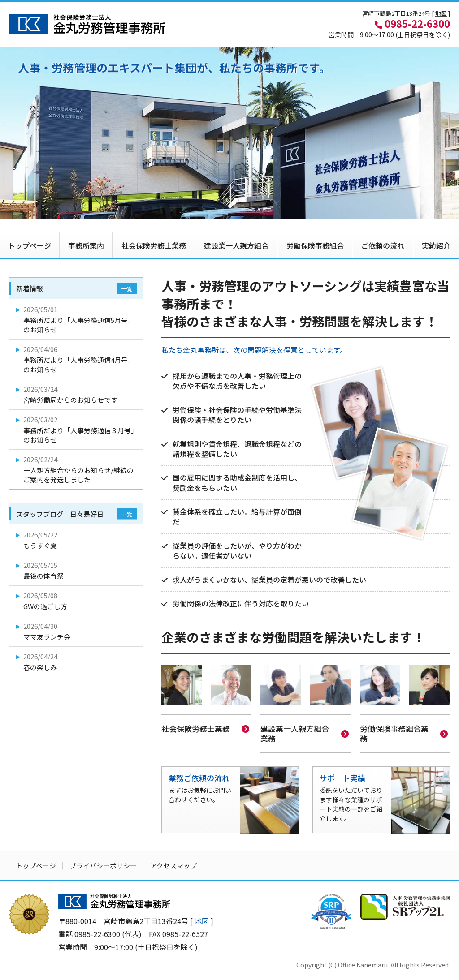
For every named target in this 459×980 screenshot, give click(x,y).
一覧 (127, 289)
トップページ (30, 245)
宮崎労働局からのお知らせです (77, 394)
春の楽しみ (77, 662)
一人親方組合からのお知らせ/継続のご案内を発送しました (77, 469)
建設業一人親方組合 (236, 245)
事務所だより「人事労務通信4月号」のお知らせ (77, 359)
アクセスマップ (173, 865)
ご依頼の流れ (383, 245)
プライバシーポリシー (103, 865)
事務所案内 (86, 245)
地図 (441, 13)
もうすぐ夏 (77, 540)
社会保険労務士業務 (154, 245)
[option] (229, 133)
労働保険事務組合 (315, 245)
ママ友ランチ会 (77, 631)
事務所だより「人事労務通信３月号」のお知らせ (77, 430)
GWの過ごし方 (77, 601)
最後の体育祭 (77, 570)
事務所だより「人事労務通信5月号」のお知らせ (77, 319)
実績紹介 (436, 245)
